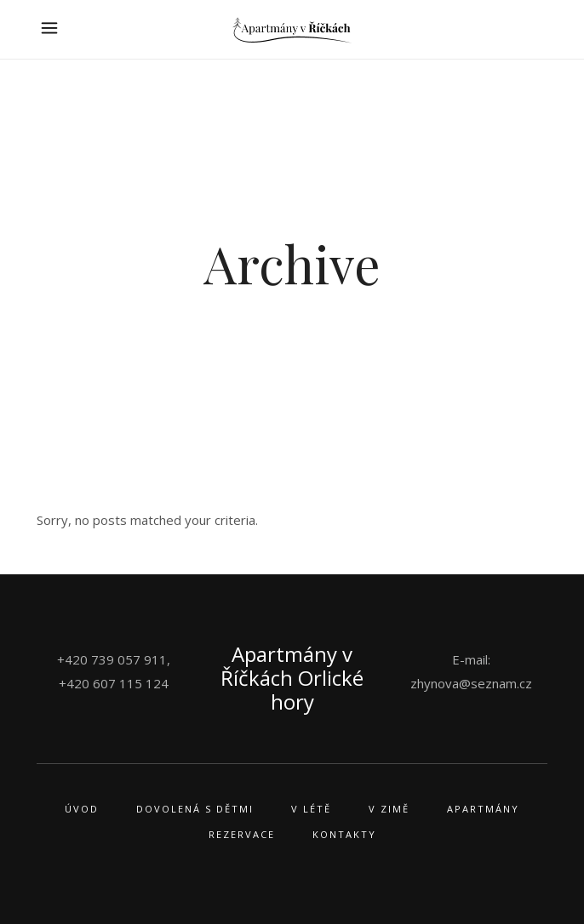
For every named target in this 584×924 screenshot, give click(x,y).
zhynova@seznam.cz (471, 683)
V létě (311, 809)
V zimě (389, 809)
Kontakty (344, 834)
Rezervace (242, 834)
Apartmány (483, 809)
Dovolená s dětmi (195, 809)
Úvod (82, 809)
